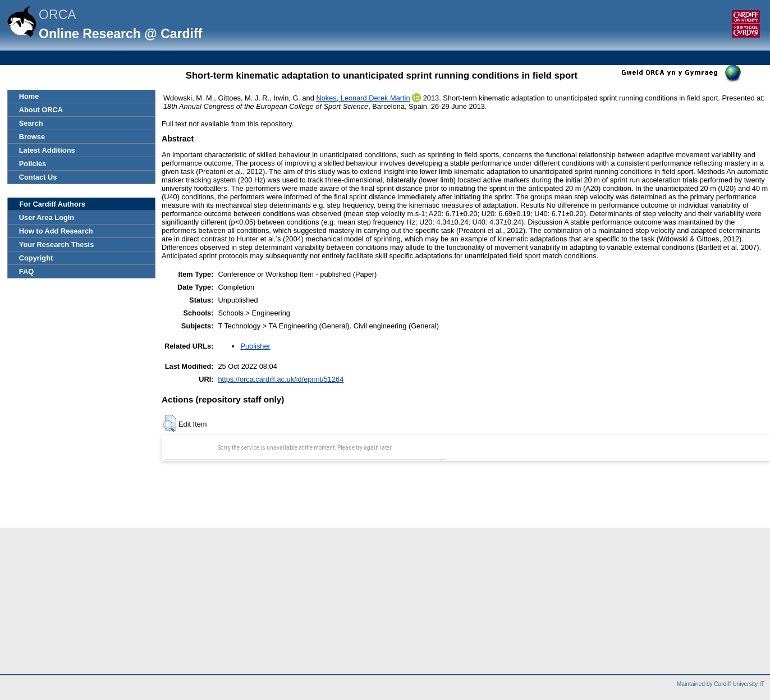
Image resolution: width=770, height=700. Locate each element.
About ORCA (41, 110)
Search (31, 123)
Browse (32, 137)
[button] (170, 423)
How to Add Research (56, 231)
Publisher (255, 346)
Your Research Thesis (56, 244)
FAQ (26, 271)
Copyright (36, 258)
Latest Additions (47, 150)
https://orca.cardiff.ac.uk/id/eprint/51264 (281, 379)
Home (29, 96)
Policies (33, 164)
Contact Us (38, 177)
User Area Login (47, 218)
